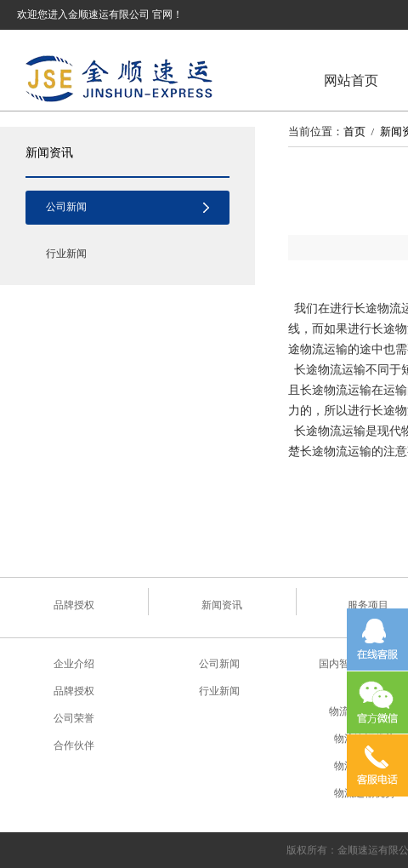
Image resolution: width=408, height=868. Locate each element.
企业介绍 (74, 664)
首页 (354, 131)
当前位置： (316, 131)
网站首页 (351, 80)
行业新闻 (66, 254)
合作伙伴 (74, 745)
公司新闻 (66, 207)
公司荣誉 (74, 718)
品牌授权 (74, 605)
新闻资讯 (49, 152)
